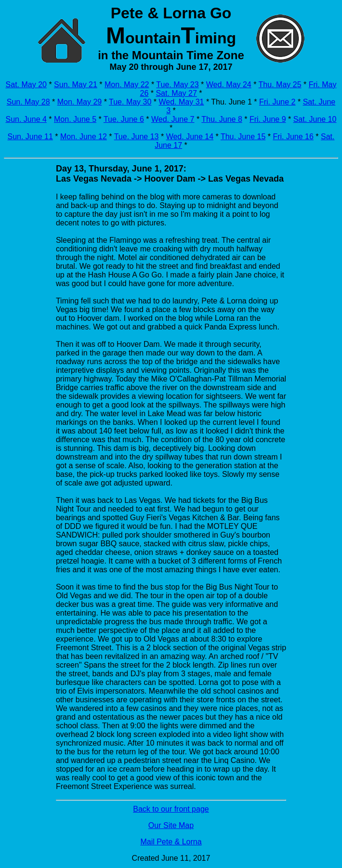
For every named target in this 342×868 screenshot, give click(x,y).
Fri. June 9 (268, 119)
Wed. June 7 (173, 119)
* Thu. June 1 (228, 102)
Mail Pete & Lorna (171, 842)
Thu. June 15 (243, 137)
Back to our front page (171, 809)
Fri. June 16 (293, 137)
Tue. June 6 (124, 119)
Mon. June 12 (84, 137)
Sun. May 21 (76, 85)
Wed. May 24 (229, 85)
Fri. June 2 (277, 102)
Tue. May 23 (177, 85)
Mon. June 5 (75, 119)
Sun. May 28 (28, 102)
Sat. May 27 (176, 93)
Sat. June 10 (315, 119)
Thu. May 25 (280, 85)
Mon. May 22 (127, 85)
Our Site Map (171, 825)
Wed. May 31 (181, 102)
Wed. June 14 (190, 137)
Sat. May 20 (26, 85)
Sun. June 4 (26, 119)
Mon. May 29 (79, 102)
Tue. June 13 (137, 137)
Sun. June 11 (30, 137)
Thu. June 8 (222, 119)
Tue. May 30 (130, 102)
